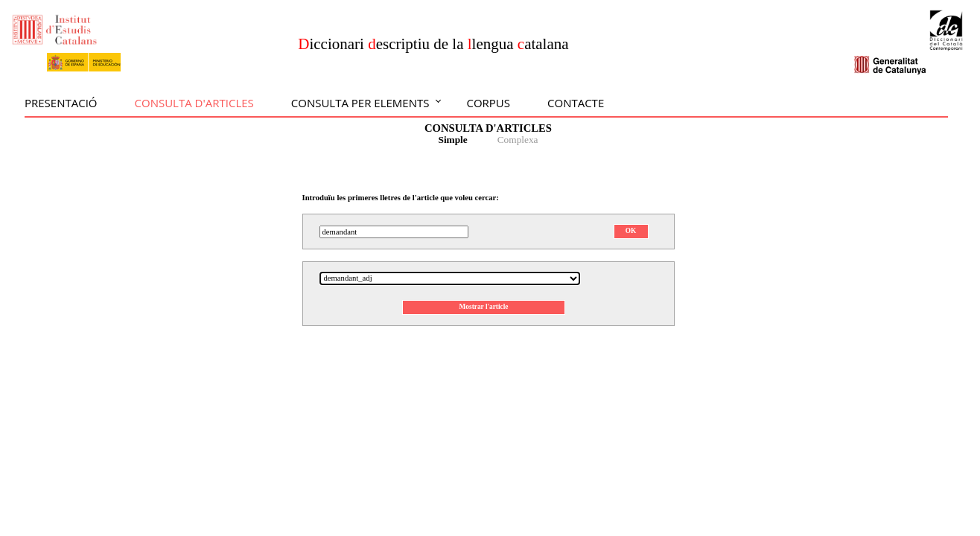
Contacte (576, 103)
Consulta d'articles (194, 103)
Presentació (61, 103)
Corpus (488, 103)
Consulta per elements (360, 103)
